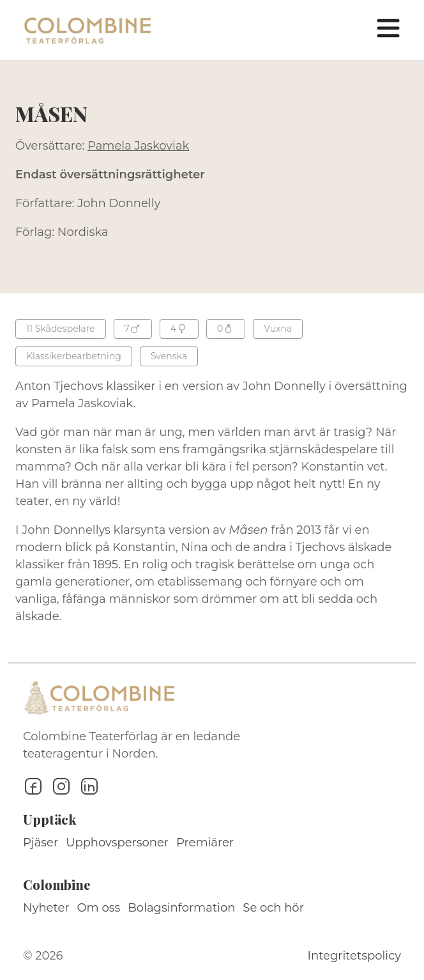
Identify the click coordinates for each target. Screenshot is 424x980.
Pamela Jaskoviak (138, 146)
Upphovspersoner (117, 843)
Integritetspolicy (354, 956)
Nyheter (46, 908)
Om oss (99, 908)
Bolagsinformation (181, 908)
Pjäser (41, 843)
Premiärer (205, 843)
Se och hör (273, 908)
